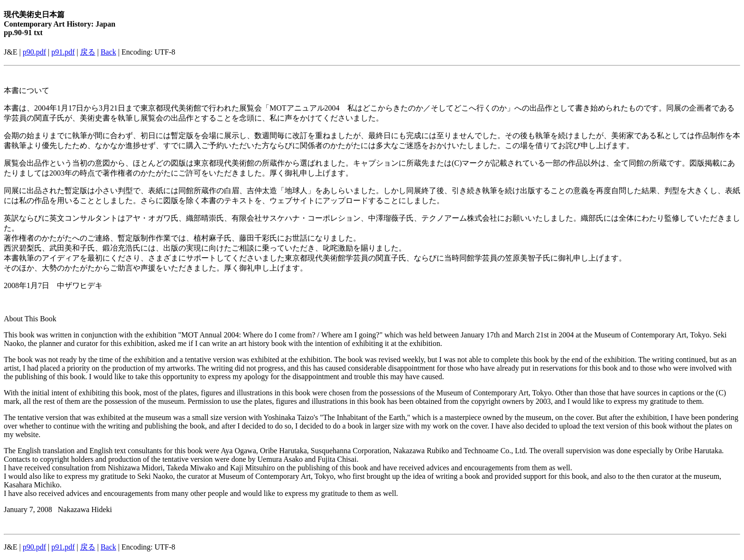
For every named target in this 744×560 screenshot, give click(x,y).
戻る (88, 52)
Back (108, 52)
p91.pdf (63, 52)
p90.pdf (34, 52)
